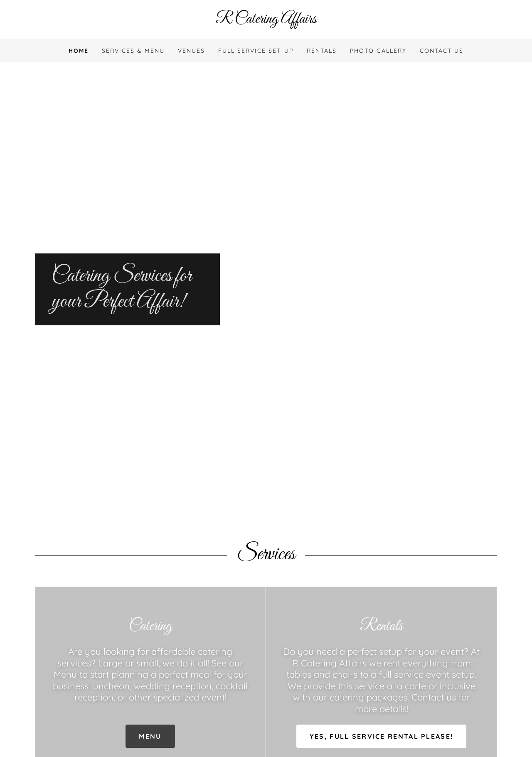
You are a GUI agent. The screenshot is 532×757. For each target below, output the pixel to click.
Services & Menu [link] (133, 51)
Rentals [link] (322, 51)
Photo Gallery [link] (378, 51)
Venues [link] (191, 51)
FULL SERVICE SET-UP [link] (256, 51)
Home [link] (79, 51)
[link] (266, 20)
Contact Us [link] (442, 51)
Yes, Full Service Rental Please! (381, 736)
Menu (150, 736)
